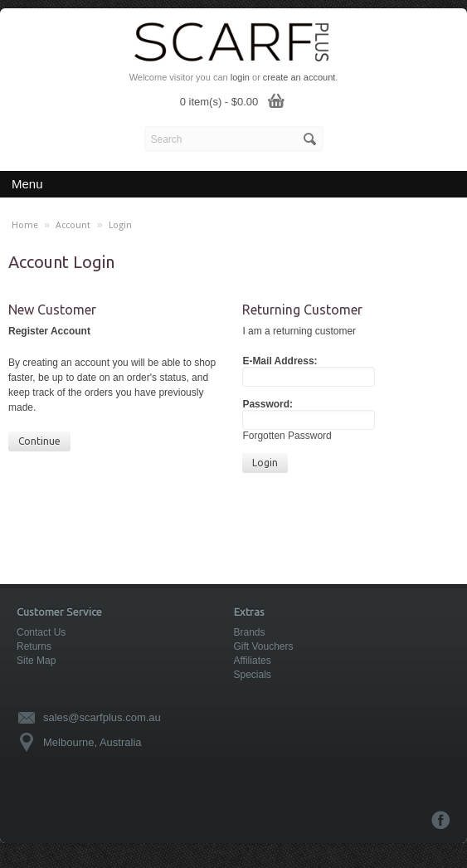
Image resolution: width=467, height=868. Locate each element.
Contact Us (41, 632)
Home (25, 225)
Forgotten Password (287, 436)
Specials (253, 675)
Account (73, 225)
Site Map (36, 661)
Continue (39, 441)
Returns (34, 646)
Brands (250, 632)
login (240, 77)
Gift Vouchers (264, 646)
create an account (299, 77)
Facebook (441, 820)
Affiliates (253, 661)
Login (120, 225)
